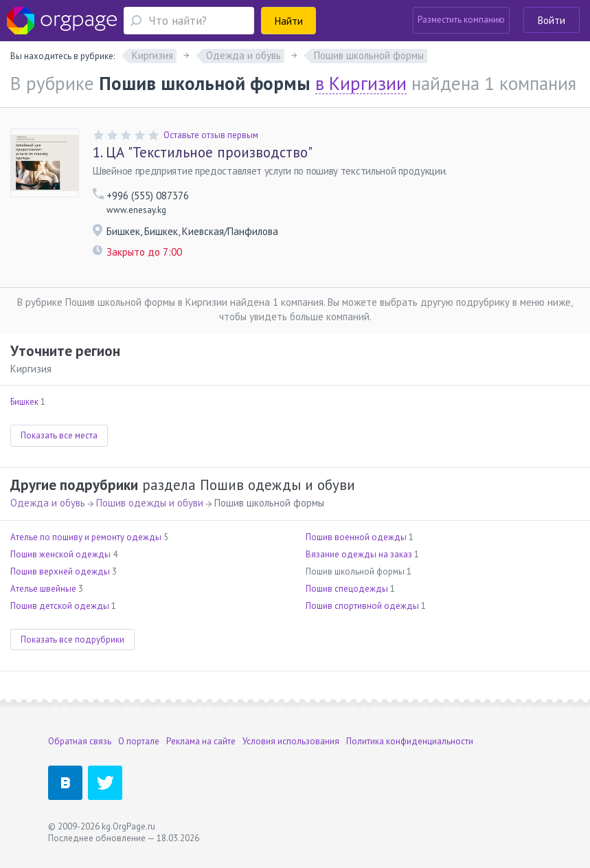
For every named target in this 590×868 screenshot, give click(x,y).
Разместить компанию (461, 20)
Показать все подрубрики (72, 639)
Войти (552, 20)
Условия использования (291, 741)
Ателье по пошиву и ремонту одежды (86, 537)
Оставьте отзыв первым (211, 135)
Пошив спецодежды (347, 589)
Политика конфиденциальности (410, 741)
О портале (139, 741)
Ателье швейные (43, 589)
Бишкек (24, 402)
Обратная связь (80, 741)
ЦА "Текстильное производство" (203, 153)
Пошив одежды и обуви (150, 503)
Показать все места (59, 435)
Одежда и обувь (48, 503)
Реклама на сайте (201, 741)
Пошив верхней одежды (60, 571)
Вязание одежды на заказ (359, 554)
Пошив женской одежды (60, 554)
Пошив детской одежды (60, 606)
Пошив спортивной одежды (362, 606)
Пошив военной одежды (356, 537)
